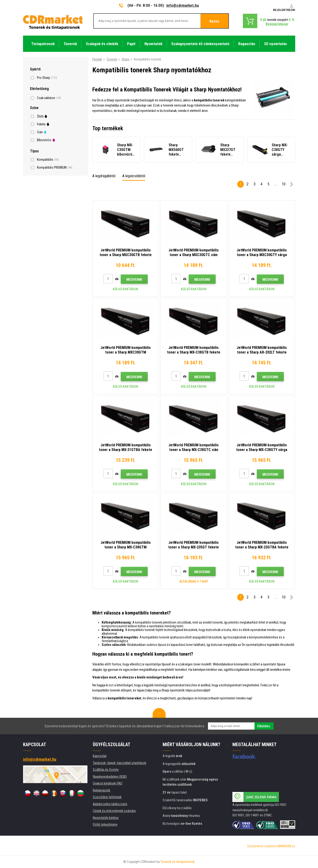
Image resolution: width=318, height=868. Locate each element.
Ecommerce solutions (262, 846)
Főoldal (97, 59)
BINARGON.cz (286, 846)
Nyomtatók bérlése (106, 818)
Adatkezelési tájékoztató (110, 804)
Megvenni (134, 280)
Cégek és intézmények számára (114, 811)
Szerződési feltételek (107, 797)
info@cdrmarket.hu (183, 5)
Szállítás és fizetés (106, 770)
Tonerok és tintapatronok (178, 862)
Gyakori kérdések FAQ (108, 783)
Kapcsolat (100, 756)
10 (284, 184)
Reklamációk (102, 790)
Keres (214, 21)
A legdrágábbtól (104, 176)
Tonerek (112, 59)
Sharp (126, 59)
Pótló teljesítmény (105, 825)
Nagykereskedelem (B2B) (110, 777)
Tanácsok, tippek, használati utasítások (120, 763)
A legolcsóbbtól (134, 176)
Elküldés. (264, 726)
